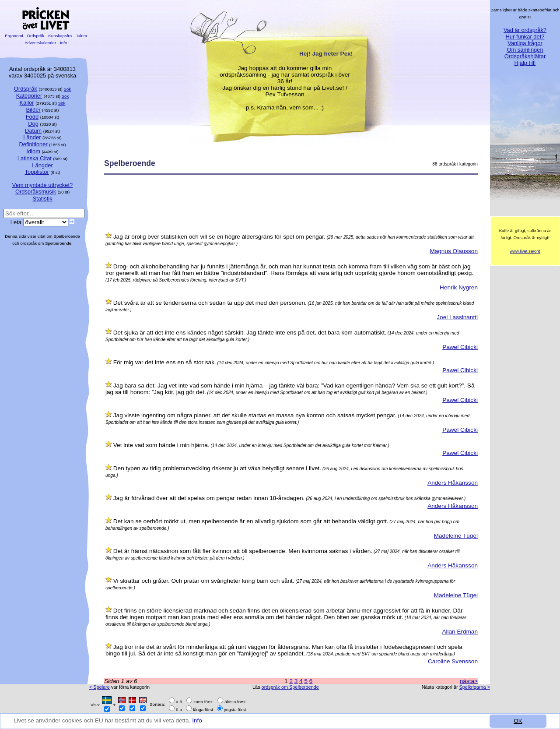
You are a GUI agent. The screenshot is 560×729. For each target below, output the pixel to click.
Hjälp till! (525, 63)
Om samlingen (525, 50)
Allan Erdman (460, 632)
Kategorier (29, 96)
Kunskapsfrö (60, 36)
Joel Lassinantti (457, 317)
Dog (33, 124)
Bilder (33, 110)
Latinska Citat (35, 158)
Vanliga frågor (525, 43)
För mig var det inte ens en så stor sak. (165, 362)
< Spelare (100, 687)
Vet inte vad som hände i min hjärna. (161, 445)
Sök (68, 89)
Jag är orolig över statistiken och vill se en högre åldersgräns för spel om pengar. (219, 237)
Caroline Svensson (453, 661)
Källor (27, 103)
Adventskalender (40, 43)
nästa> (469, 681)
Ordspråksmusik (36, 192)
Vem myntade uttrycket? (42, 185)
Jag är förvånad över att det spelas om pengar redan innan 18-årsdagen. (209, 498)
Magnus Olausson (454, 251)
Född (32, 117)
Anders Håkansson (453, 483)
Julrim (81, 36)
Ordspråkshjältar (525, 56)
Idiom (33, 151)
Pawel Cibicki (460, 347)
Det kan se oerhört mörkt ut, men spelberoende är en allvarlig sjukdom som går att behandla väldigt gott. (251, 521)
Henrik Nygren (459, 287)
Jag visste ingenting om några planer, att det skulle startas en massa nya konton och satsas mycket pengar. (255, 415)
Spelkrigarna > (475, 687)
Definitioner (33, 144)
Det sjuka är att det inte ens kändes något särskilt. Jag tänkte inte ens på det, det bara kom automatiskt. (250, 333)
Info (198, 720)
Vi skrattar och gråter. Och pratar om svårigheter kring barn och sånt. (204, 581)
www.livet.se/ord (525, 251)
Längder (42, 165)
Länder (32, 137)
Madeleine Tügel (456, 536)
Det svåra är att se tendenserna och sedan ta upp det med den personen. (210, 303)
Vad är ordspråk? (525, 30)
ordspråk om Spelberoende (290, 687)
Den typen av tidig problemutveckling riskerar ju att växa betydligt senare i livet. (217, 468)
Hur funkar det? (525, 37)
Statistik (42, 199)
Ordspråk (36, 36)
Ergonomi (14, 36)
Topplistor (37, 172)
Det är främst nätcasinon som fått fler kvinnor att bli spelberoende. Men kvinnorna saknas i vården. (243, 551)
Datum (33, 131)
